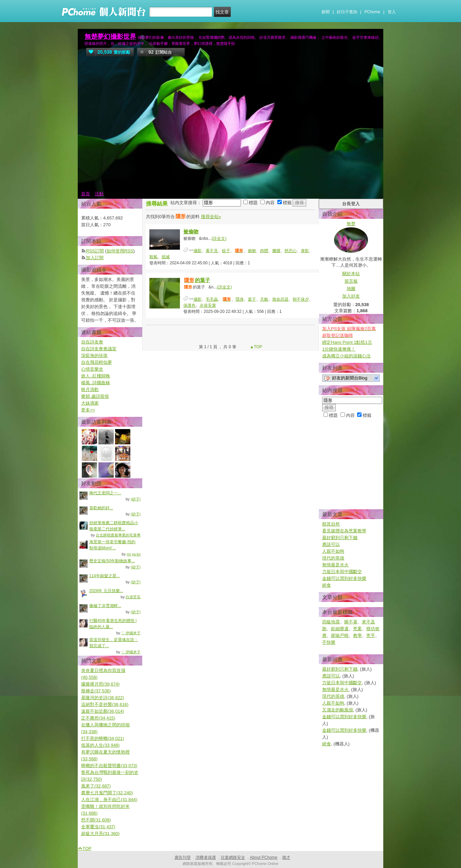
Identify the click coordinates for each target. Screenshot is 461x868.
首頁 (86, 194)
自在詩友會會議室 (99, 349)
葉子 (252, 299)
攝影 (198, 251)
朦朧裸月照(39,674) (100, 684)
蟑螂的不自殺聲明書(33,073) (109, 766)
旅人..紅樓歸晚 (96, 376)
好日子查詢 (347, 12)
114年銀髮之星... (105, 576)
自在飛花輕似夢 (97, 362)
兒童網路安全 (233, 857)
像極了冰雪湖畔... (105, 606)
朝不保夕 (301, 299)
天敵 (264, 299)
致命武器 (280, 299)
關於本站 (351, 274)
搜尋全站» (211, 217)
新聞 (326, 12)
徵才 (286, 857)
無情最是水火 (335, 565)
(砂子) (136, 499)
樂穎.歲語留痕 (95, 396)
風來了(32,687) (96, 786)
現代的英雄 (333, 558)
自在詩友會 (92, 342)
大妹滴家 (90, 403)
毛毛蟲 (212, 299)
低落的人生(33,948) (100, 745)
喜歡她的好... (101, 508)
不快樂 (329, 642)
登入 (392, 12)
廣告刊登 (183, 857)
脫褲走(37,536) (96, 691)
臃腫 (276, 251)
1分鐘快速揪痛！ (339, 349)
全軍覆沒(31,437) (98, 827)
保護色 (189, 305)
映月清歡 (90, 389)
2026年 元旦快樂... (106, 591)
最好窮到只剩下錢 (340, 538)
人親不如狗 (333, 551)
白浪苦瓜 (133, 597)
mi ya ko (134, 554)
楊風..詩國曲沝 (96, 383)
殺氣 (153, 257)
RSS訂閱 (95, 251)
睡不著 (351, 622)
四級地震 (331, 622)
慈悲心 (291, 251)
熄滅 (166, 257)
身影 (305, 251)
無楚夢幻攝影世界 (110, 37)
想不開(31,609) (96, 820)
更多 (88, 410)
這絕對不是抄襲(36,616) (105, 704)
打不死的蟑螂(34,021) (103, 738)
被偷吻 (191, 232)
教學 (357, 635)
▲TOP (256, 347)
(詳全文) (219, 238)
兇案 (357, 629)
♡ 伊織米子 (131, 633)
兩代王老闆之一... (105, 493)
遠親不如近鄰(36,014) (103, 711)
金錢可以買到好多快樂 (344, 578)
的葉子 (197, 280)
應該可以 (331, 544)
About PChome (264, 857)
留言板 (351, 281)
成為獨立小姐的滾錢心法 (346, 356)
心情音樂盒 (92, 369)
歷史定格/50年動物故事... (112, 561)
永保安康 (208, 305)
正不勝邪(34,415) (98, 718)
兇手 (371, 635)
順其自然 (331, 524)
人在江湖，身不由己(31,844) (109, 800)
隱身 (240, 299)
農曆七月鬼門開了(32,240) (107, 793)
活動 (99, 194)
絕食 (327, 585)
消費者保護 (206, 857)
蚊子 (226, 251)
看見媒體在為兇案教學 (344, 531)
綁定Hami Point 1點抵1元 (347, 342)
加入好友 (351, 296)
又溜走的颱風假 (338, 710)
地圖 (351, 289)
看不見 (212, 251)
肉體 (264, 251)
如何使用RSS (120, 251)
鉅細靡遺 (340, 629)
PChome (372, 12)
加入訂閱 (95, 258)
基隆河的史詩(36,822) (103, 698)
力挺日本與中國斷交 (342, 572)
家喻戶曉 (340, 635)
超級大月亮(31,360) (100, 834)
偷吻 (252, 251)
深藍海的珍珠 (94, 356)
